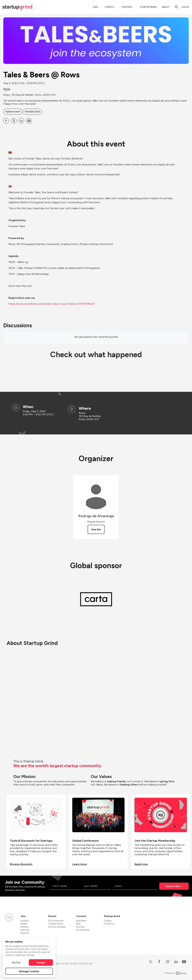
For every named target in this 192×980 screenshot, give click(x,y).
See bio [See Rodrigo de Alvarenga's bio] (96, 529)
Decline (16, 962)
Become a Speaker (57, 927)
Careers (108, 921)
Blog (78, 924)
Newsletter (81, 921)
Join (95, 7)
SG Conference (56, 921)
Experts (24, 924)
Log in (185, 7)
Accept (41, 962)
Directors (25, 933)
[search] (176, 7)
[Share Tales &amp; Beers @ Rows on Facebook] (6, 121)
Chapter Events (56, 924)
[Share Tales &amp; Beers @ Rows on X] (14, 121)
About (166, 7)
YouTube (80, 927)
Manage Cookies (29, 971)
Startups (24, 927)
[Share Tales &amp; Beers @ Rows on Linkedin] (21, 121)
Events (109, 7)
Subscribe (172, 886)
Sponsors (25, 930)
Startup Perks (148, 7)
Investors (25, 921)
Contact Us (109, 924)
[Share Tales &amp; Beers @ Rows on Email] (29, 121)
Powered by (176, 973)
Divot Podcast (83, 930)
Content (127, 7)
